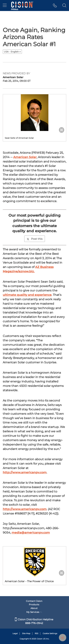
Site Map (26, 633)
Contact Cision (34, 601)
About (34, 608)
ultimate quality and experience (27, 295)
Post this (35, 239)
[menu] (5, 6)
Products (34, 604)
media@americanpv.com (31, 533)
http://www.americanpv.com (25, 472)
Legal (15, 633)
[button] (55, 6)
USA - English (12, 52)
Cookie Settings (50, 633)
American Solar (25, 157)
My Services (34, 612)
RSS (37, 633)
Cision (39, 639)
